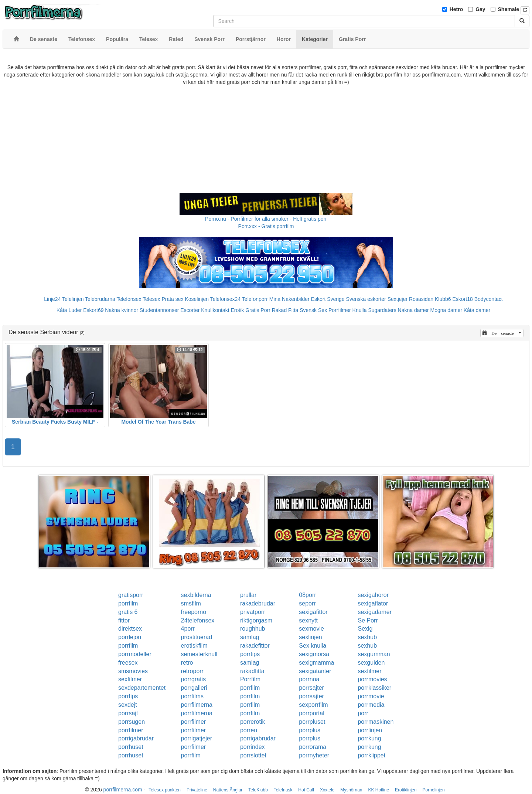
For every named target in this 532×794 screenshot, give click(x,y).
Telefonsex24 (226, 299)
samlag (250, 637)
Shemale (509, 9)
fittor (124, 620)
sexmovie (311, 629)
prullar (248, 595)
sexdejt (128, 705)
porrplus (310, 730)
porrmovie (371, 696)
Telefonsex (129, 299)
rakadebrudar (258, 603)
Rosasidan (421, 299)
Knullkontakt (215, 310)
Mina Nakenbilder (289, 299)
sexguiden (371, 663)
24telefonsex (198, 620)
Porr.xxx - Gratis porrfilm (266, 226)
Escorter (190, 310)
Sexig (365, 629)
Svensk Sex (313, 310)
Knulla (360, 310)
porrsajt (128, 713)
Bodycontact (489, 299)
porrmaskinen (376, 722)
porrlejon (130, 637)
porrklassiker (374, 688)
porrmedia (371, 705)
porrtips (250, 654)
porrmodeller (135, 654)
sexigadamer (375, 612)
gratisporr (131, 595)
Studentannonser (159, 310)
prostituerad (197, 637)
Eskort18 (463, 299)
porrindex (253, 747)
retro (187, 663)
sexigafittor (313, 612)
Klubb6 (443, 299)
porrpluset (312, 722)
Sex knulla (313, 646)
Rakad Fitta (285, 310)
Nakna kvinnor (122, 310)
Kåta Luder (69, 310)
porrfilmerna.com (123, 790)
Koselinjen (197, 299)
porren (249, 730)
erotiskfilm (194, 646)
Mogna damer (446, 310)
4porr (188, 629)
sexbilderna (196, 595)
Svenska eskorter (366, 299)
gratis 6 (128, 612)
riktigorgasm (256, 620)
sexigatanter (315, 671)
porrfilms (192, 696)
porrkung (369, 738)
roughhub (253, 629)
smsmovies (133, 671)
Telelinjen (73, 299)
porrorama (313, 747)
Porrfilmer (340, 310)
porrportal (311, 713)
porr (363, 713)
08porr (307, 595)
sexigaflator (373, 603)
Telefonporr (255, 299)
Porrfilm (250, 679)
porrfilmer (194, 722)
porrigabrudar (136, 738)
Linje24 (52, 299)
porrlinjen (370, 730)
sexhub (367, 637)
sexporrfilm (313, 705)
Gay (480, 9)
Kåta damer (477, 310)
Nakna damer (413, 310)
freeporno (194, 612)
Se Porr (368, 620)
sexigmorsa (314, 654)
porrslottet (253, 755)
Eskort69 (93, 310)
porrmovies (372, 679)
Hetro (456, 9)
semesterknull (199, 654)
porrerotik (253, 722)
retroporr (192, 671)
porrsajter (311, 688)
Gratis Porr (258, 310)
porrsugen (132, 722)
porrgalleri (194, 688)
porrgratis (194, 679)
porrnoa (309, 679)
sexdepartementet (142, 688)
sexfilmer (369, 671)
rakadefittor (255, 646)
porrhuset (131, 747)
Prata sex (172, 299)
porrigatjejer (197, 738)
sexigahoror (373, 595)
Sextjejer (398, 299)
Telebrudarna (100, 299)
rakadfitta (252, 671)
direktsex (130, 629)
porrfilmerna (197, 705)
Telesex (151, 299)
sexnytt (308, 620)
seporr (307, 603)
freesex (128, 663)
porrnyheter (314, 755)
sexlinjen (310, 637)
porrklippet (371, 755)
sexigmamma (316, 663)
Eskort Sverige (328, 299)
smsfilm (191, 603)
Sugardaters (382, 310)
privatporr (253, 612)
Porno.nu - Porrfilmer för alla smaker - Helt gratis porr (266, 219)
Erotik (237, 310)
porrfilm (128, 603)
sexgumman (374, 654)
